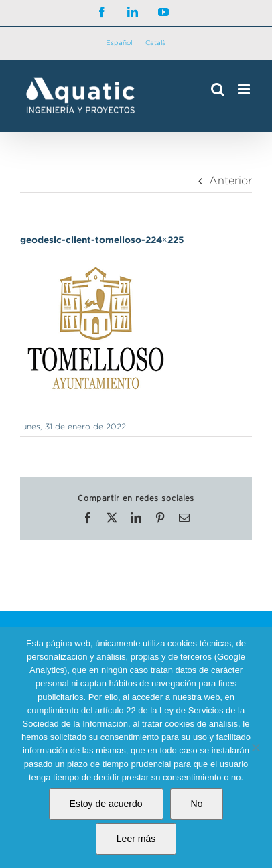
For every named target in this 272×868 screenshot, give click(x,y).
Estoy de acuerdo (106, 804)
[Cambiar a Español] (119, 43)
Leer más (136, 839)
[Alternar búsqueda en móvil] (218, 89)
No (197, 804)
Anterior (230, 180)
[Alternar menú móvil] (245, 89)
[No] (255, 747)
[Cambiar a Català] (156, 43)
